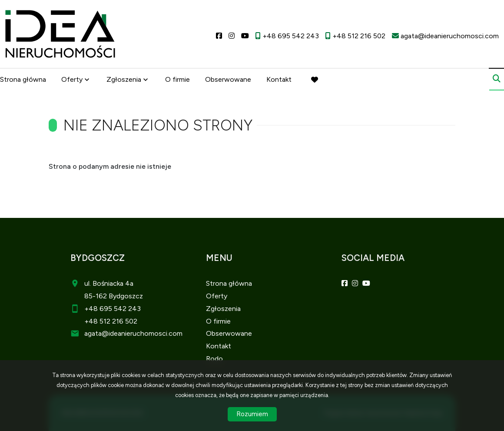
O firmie (177, 79)
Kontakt (279, 79)
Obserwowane (228, 79)
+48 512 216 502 (111, 321)
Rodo (214, 359)
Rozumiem (252, 414)
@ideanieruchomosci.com (142, 333)
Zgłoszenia (124, 79)
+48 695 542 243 (113, 309)
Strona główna (23, 79)
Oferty (72, 79)
